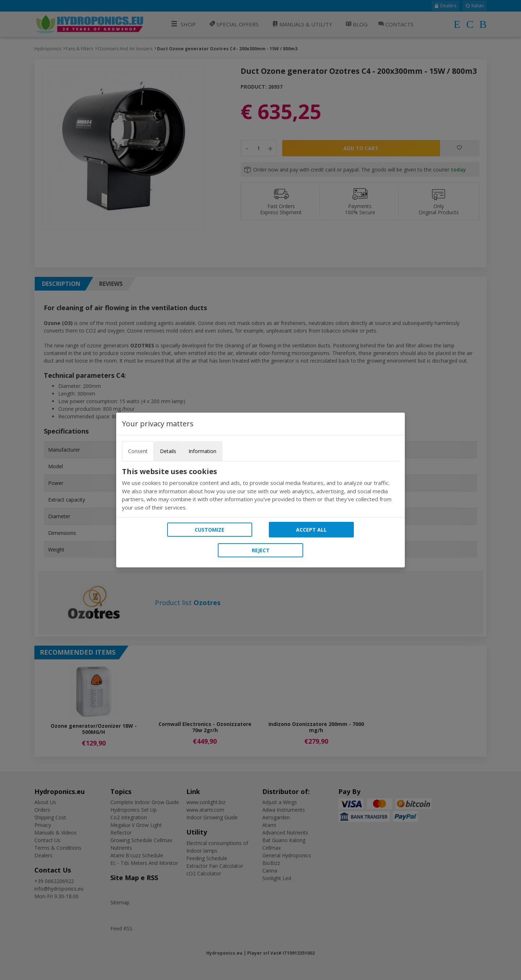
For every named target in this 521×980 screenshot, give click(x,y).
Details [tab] (168, 451)
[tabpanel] (260, 489)
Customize (209, 530)
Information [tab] (202, 451)
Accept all (311, 530)
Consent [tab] (138, 451)
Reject (261, 550)
